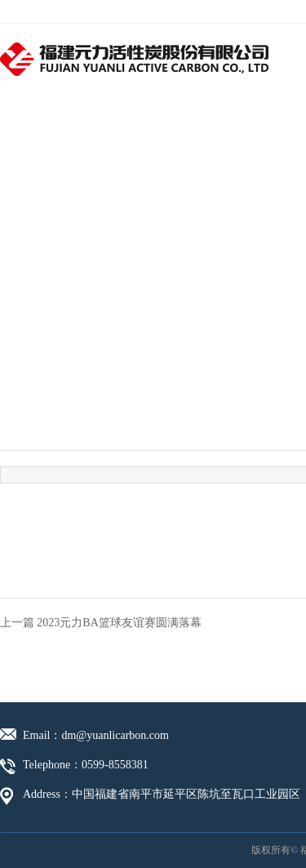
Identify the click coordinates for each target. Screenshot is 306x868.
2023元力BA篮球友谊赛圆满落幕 (119, 623)
